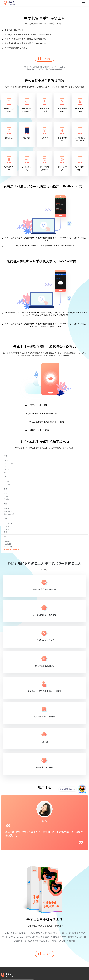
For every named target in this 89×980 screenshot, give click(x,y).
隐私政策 (30, 69)
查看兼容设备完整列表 (12, 549)
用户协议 (49, 69)
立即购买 (44, 59)
